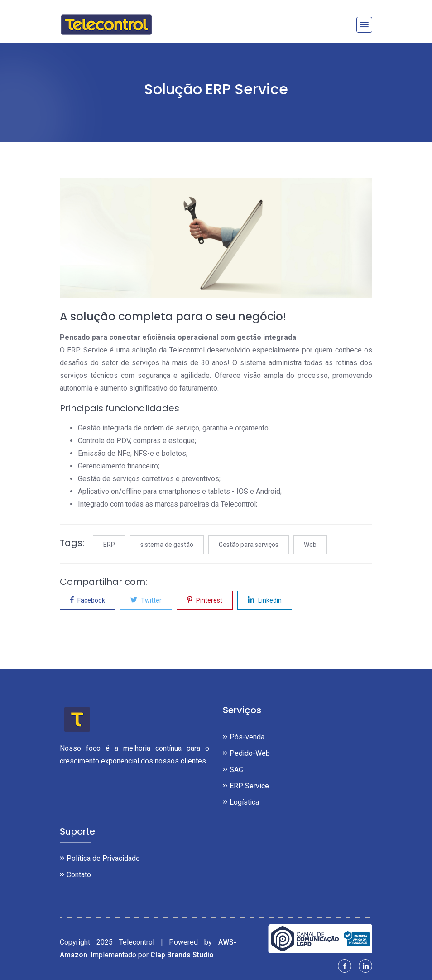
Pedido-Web (250, 753)
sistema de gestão (167, 545)
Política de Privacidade (103, 858)
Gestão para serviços (249, 545)
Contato (79, 875)
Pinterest (205, 600)
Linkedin (265, 600)
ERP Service (249, 786)
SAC (236, 770)
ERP (109, 545)
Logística (244, 802)
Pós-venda (247, 737)
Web (310, 545)
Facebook (88, 600)
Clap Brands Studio (182, 955)
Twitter (146, 600)
